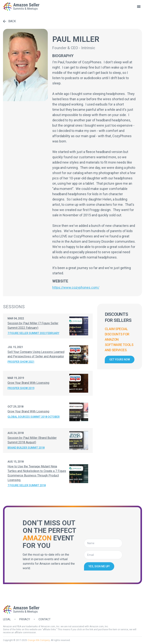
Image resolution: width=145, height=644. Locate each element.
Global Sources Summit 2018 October (34, 417)
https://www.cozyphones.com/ (76, 287)
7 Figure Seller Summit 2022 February (33, 333)
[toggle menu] (139, 7)
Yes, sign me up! (99, 566)
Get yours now (120, 359)
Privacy (25, 619)
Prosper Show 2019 (21, 388)
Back (9, 21)
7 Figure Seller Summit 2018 (27, 485)
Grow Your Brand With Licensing (28, 383)
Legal (7, 619)
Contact (45, 619)
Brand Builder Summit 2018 (26, 448)
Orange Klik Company (39, 640)
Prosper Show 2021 (21, 362)
